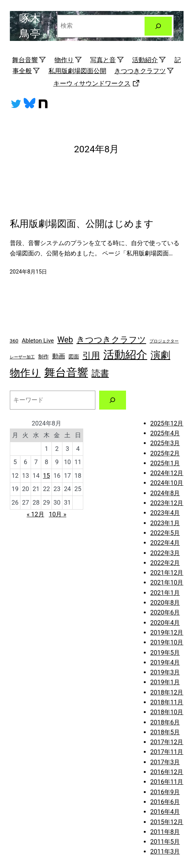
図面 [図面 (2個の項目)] (74, 357)
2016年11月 (167, 782)
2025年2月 (165, 453)
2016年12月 (167, 772)
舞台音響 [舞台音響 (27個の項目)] (66, 372)
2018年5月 (165, 732)
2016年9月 (165, 792)
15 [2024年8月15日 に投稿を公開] (47, 476)
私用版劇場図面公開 (77, 71)
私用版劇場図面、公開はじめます (82, 224)
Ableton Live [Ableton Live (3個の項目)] (38, 341)
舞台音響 (29, 60)
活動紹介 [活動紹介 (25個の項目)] (125, 355)
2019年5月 (165, 653)
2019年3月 (165, 672)
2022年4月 (165, 543)
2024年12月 (167, 473)
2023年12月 (167, 503)
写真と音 (107, 60)
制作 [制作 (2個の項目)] (44, 357)
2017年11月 (167, 752)
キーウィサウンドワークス (97, 83)
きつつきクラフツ (144, 71)
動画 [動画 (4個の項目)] (59, 356)
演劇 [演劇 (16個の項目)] (160, 355)
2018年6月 (165, 722)
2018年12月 (167, 692)
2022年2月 (165, 563)
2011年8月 (165, 832)
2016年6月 (165, 802)
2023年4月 (165, 513)
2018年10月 (167, 712)
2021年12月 (167, 573)
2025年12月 (167, 423)
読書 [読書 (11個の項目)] (100, 373)
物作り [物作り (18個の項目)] (25, 373)
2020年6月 (165, 612)
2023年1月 (165, 523)
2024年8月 (165, 493)
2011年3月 (165, 852)
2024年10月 (167, 483)
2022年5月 (165, 533)
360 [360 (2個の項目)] (14, 341)
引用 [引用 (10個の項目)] (91, 356)
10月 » (58, 514)
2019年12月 (167, 633)
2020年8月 (165, 603)
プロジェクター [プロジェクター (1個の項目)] (164, 341)
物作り (68, 60)
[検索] (158, 26)
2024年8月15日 (29, 272)
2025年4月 (165, 433)
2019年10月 (167, 642)
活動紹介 (149, 60)
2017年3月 (165, 762)
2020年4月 (165, 623)
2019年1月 (165, 682)
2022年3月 (165, 553)
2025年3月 (165, 443)
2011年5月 (165, 842)
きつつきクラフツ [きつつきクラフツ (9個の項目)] (111, 340)
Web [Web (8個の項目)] (65, 340)
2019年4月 (165, 662)
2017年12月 (167, 742)
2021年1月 (165, 593)
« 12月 (35, 514)
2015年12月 (167, 822)
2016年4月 (165, 812)
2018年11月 (167, 702)
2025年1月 (165, 463)
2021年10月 (167, 583)
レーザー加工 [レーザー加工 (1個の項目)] (22, 357)
